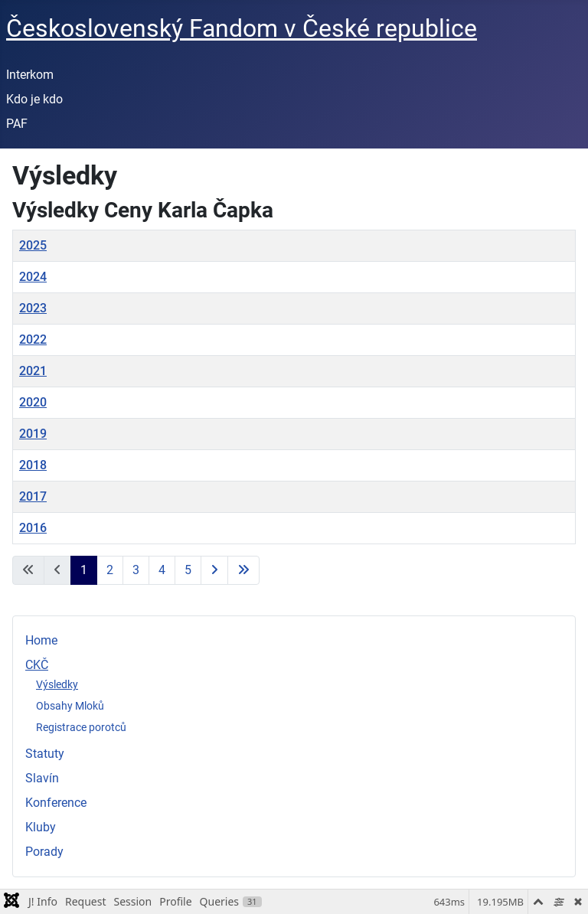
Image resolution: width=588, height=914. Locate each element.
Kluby (41, 827)
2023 (33, 308)
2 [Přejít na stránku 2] (110, 570)
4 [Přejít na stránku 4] (162, 570)
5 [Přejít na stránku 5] (188, 570)
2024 (33, 277)
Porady (44, 852)
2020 (33, 402)
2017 (33, 496)
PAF (17, 124)
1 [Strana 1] (84, 570)
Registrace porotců (81, 727)
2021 (33, 371)
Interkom (30, 75)
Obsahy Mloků (70, 706)
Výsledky (57, 684)
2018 (33, 465)
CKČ (37, 665)
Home (41, 640)
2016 (33, 528)
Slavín (42, 778)
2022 (33, 339)
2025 (33, 245)
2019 (33, 434)
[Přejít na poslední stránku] (243, 570)
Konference (56, 803)
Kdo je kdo (34, 99)
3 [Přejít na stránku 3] (136, 570)
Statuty (45, 754)
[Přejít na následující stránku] (214, 570)
